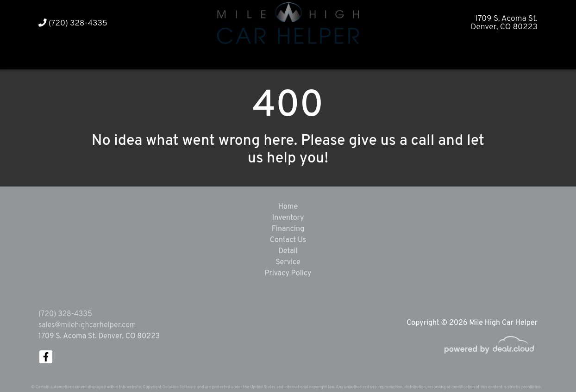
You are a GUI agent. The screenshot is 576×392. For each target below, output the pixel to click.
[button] (270, 57)
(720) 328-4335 (73, 23)
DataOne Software (179, 387)
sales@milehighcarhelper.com (87, 325)
